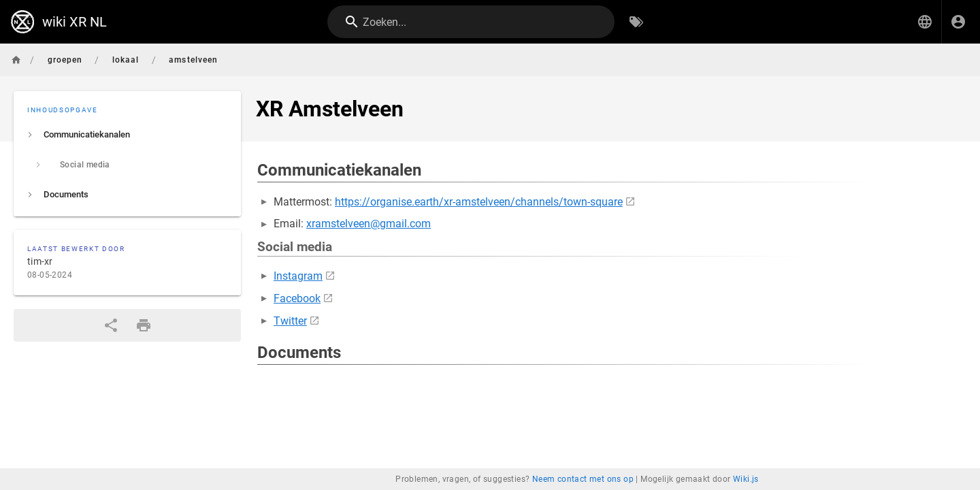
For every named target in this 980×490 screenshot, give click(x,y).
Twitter (290, 321)
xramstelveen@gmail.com (369, 224)
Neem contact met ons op (583, 479)
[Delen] (111, 325)
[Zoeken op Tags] (636, 22)
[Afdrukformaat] (144, 325)
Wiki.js (746, 479)
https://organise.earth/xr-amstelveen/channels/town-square (479, 202)
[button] (925, 22)
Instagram (298, 276)
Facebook (297, 298)
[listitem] (127, 135)
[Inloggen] (958, 22)
